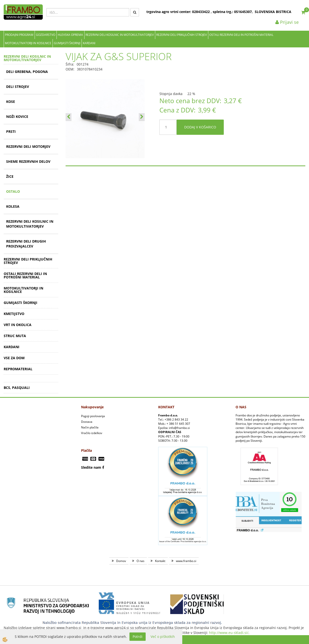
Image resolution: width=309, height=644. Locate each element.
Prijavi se (287, 22)
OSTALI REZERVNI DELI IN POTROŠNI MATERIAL (241, 35)
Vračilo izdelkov (92, 433)
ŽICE (10, 176)
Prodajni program (19, 35)
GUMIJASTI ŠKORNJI (67, 43)
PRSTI (11, 131)
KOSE (11, 102)
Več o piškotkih (163, 637)
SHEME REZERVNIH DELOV (28, 161)
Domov (121, 561)
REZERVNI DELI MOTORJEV (28, 146)
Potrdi (138, 637)
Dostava (87, 422)
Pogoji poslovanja (93, 416)
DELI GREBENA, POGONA (27, 72)
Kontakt (160, 561)
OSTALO (13, 191)
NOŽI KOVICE (17, 116)
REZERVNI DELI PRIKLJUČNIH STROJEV (182, 35)
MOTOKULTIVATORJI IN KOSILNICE (28, 43)
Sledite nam (91, 467)
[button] (142, 117)
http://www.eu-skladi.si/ (229, 633)
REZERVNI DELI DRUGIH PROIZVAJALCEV (26, 244)
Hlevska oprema (70, 35)
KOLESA (13, 206)
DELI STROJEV (18, 87)
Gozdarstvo (46, 35)
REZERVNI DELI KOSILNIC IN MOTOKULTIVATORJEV (120, 35)
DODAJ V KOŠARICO (200, 127)
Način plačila (90, 427)
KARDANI (89, 43)
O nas (140, 561)
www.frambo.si (186, 561)
